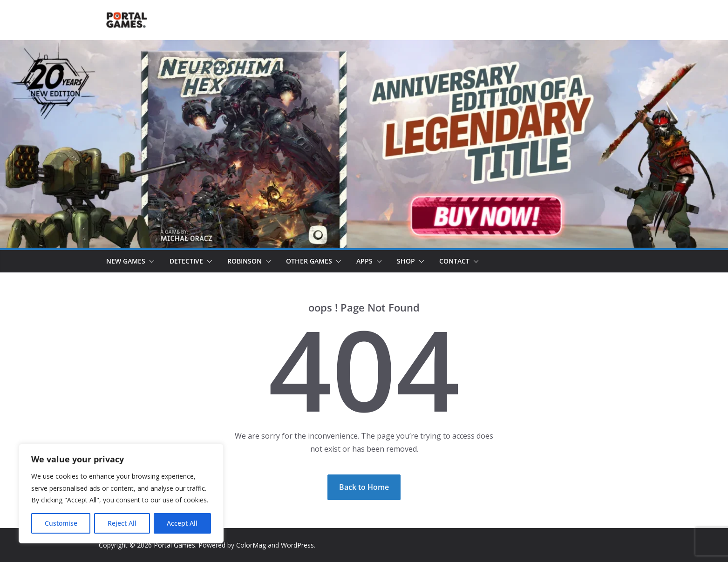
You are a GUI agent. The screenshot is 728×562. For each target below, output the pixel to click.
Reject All (122, 523)
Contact (454, 261)
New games (126, 261)
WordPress (297, 545)
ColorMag (251, 545)
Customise (61, 523)
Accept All (182, 523)
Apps (364, 261)
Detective (186, 261)
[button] (150, 261)
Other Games (309, 261)
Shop (406, 261)
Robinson (245, 261)
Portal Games (174, 545)
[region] (121, 494)
